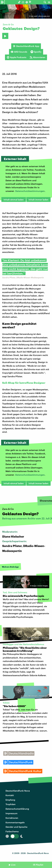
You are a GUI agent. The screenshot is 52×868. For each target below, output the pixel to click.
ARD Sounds (19, 52)
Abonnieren (38, 57)
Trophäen (11, 804)
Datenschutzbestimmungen (30, 191)
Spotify (36, 52)
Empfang (10, 800)
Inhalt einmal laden (14, 200)
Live (13, 865)
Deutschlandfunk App (26, 46)
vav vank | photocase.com (40, 16)
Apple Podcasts (17, 57)
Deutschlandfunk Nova (18, 791)
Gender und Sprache (16, 827)
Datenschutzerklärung (17, 809)
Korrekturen (12, 818)
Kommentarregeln (15, 822)
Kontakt (10, 795)
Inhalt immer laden (38, 200)
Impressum (12, 813)
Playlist (40, 865)
